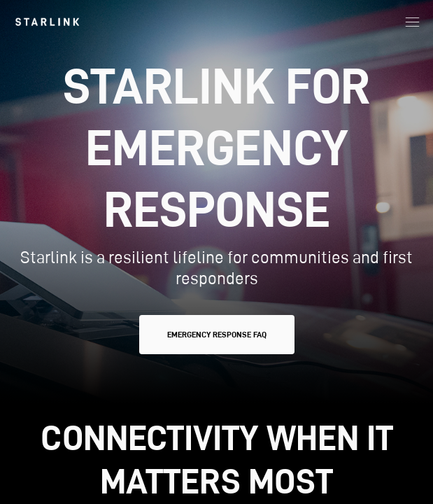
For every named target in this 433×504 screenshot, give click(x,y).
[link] (47, 22)
